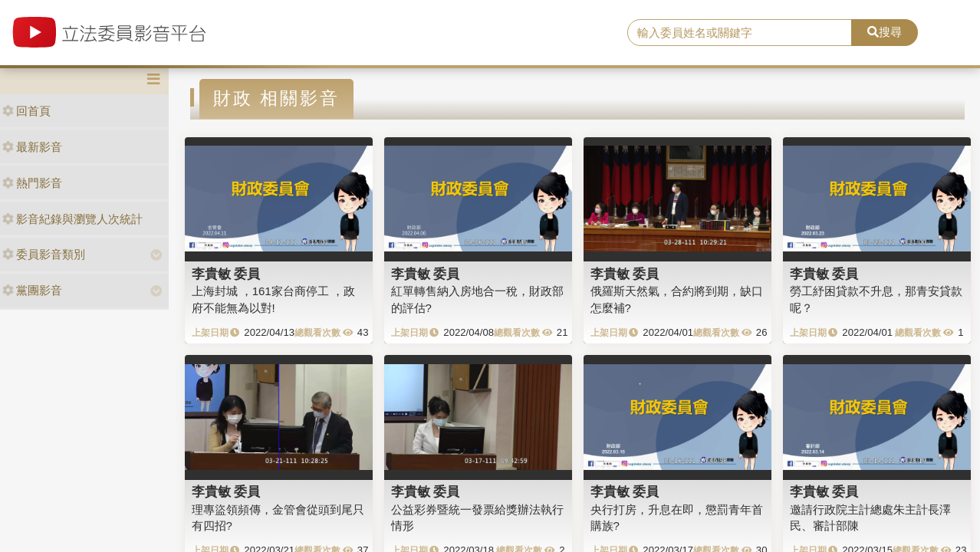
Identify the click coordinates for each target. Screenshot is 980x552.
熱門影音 (32, 183)
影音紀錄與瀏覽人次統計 (72, 219)
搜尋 (885, 32)
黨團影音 (32, 290)
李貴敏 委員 (226, 274)
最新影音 (32, 147)
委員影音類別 (44, 254)
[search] (740, 33)
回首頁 (26, 111)
